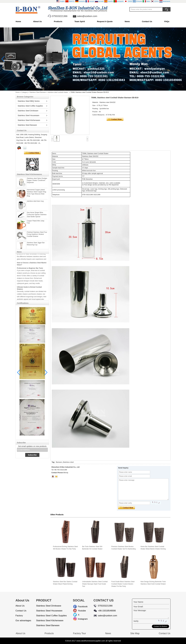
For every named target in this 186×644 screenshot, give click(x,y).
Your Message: (140, 610)
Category (25, 92)
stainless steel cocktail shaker (58, 92)
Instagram (80, 619)
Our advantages (23, 621)
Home (18, 21)
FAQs (167, 21)
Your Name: (139, 602)
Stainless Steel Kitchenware (29, 120)
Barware (59, 462)
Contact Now (32, 153)
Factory (19, 616)
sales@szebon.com (87, 16)
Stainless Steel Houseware (28, 115)
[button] (90, 88)
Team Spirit (80, 21)
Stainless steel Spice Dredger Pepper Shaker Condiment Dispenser (37, 182)
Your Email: (138, 607)
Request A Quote (105, 21)
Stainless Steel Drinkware (28, 111)
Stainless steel (68, 462)
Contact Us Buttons (160, 626)
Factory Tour (79, 633)
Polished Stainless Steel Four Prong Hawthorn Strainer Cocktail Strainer (37, 235)
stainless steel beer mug (35, 202)
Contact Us (147, 21)
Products (58, 21)
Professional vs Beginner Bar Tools (30, 269)
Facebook (80, 607)
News (127, 21)
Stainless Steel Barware (38, 92)
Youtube (80, 611)
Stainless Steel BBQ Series (29, 101)
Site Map (135, 633)
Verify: (136, 621)
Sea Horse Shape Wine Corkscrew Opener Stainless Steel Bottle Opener (37, 216)
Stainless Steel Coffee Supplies (30, 106)
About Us (38, 21)
